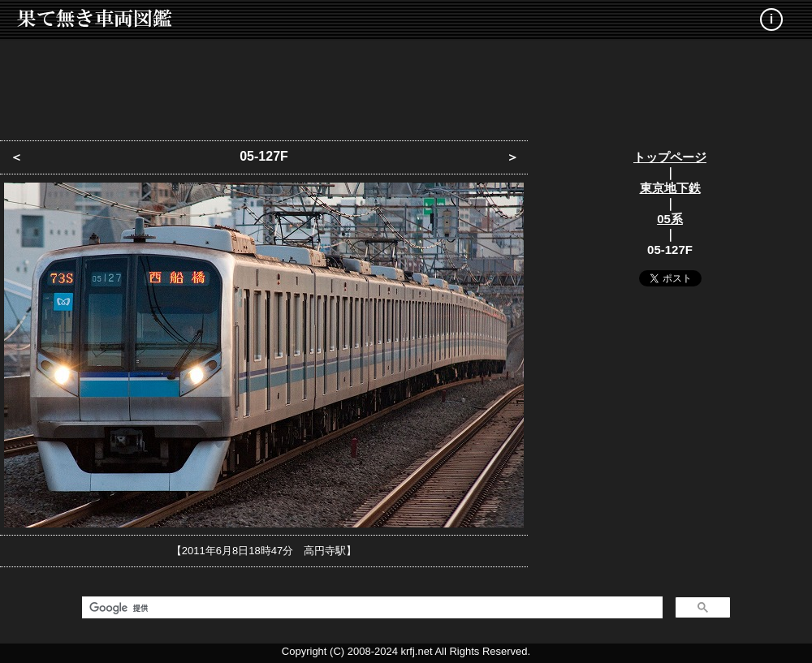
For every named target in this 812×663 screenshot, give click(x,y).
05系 (670, 219)
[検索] (371, 608)
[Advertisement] (406, 85)
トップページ (670, 157)
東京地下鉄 (670, 188)
